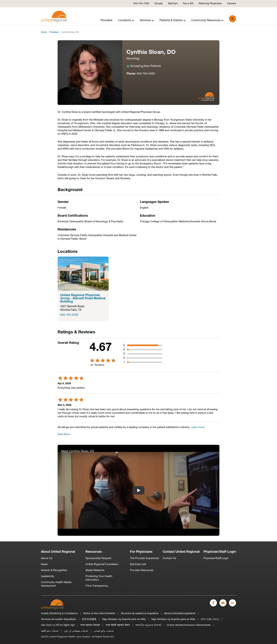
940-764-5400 (146, 74)
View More (64, 434)
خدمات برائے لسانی (104, 631)
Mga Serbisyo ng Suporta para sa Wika (124, 619)
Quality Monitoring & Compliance (59, 614)
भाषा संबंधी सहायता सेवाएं (118, 625)
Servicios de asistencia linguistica (140, 614)
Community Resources (207, 20)
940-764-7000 (141, 4)
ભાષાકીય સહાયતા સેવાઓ (148, 625)
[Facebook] (213, 603)
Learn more (198, 427)
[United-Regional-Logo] (52, 604)
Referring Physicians (210, 4)
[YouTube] (223, 603)
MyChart (173, 4)
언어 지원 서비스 (210, 619)
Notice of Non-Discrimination (99, 614)
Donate (159, 4)
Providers (106, 20)
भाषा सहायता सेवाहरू (90, 625)
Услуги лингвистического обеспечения (189, 625)
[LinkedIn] (232, 603)
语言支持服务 (89, 619)
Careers (232, 4)
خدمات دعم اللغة (50, 631)
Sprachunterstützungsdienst (180, 614)
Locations (126, 20)
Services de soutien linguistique (59, 619)
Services (147, 20)
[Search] (232, 19)
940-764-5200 (69, 315)
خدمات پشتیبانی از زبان (76, 631)
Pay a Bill (188, 4)
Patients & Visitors (173, 20)
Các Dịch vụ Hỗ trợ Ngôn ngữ (58, 625)
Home (44, 32)
